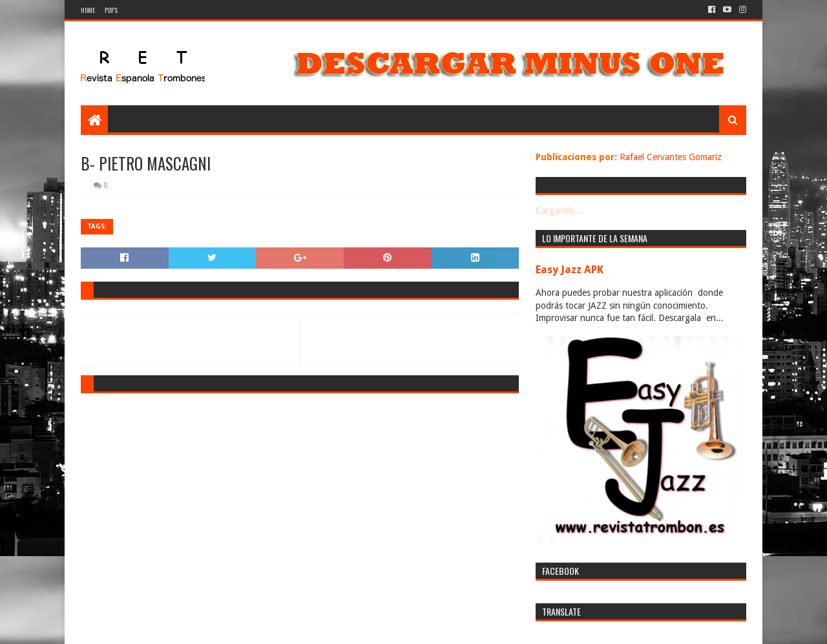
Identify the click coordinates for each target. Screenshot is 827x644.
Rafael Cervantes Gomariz (671, 157)
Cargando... (559, 211)
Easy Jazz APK (570, 270)
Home (88, 10)
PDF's (111, 10)
